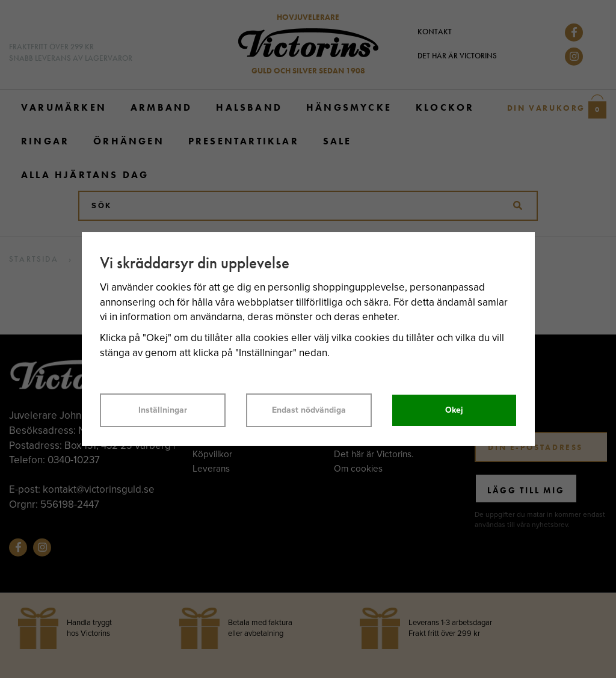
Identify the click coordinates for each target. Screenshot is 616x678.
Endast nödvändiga (309, 410)
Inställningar (163, 410)
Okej (454, 410)
